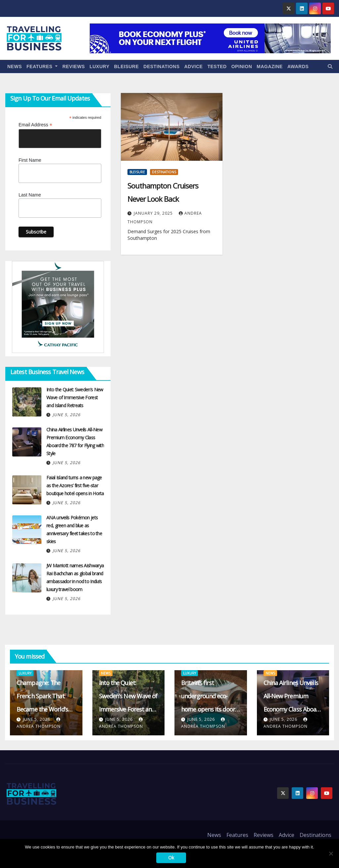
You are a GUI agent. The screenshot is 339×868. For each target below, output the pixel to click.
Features (42, 66)
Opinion (242, 66)
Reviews (73, 66)
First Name (30, 160)
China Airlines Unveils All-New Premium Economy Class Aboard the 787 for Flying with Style (293, 709)
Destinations (161, 66)
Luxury (99, 66)
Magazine (270, 66)
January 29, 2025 (154, 213)
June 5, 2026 (67, 415)
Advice (194, 66)
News (15, 66)
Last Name (30, 195)
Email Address (35, 125)
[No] (331, 853)
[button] (330, 66)
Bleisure (127, 66)
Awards (298, 66)
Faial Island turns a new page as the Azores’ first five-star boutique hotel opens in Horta (75, 485)
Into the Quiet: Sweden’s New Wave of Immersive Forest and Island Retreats (75, 397)
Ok (171, 858)
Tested (217, 66)
